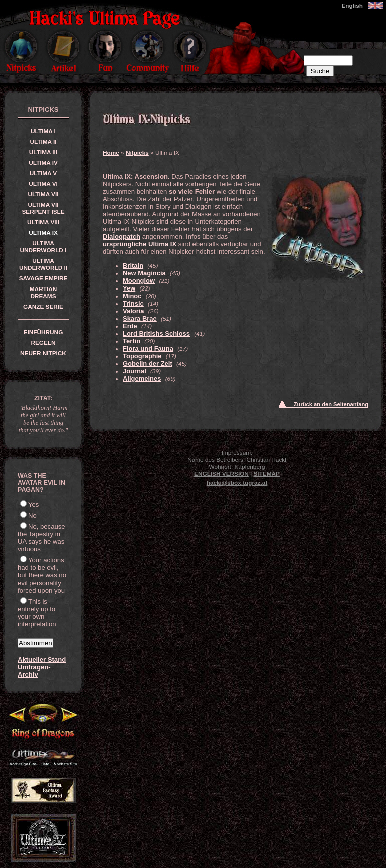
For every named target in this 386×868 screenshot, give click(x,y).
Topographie (142, 356)
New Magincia (144, 273)
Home (111, 153)
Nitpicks (137, 153)
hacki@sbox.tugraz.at (237, 483)
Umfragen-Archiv (34, 671)
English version (221, 474)
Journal (135, 371)
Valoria (134, 311)
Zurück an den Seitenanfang (331, 404)
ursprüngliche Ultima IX (140, 244)
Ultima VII (43, 194)
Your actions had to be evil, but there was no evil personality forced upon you (42, 575)
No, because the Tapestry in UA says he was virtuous (41, 538)
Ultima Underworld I (43, 247)
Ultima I (43, 131)
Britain (133, 266)
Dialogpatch (122, 237)
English (352, 6)
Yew (129, 288)
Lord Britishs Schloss (156, 333)
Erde (130, 326)
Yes (33, 505)
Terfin (132, 341)
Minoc (132, 296)
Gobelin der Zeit (148, 363)
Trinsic (133, 303)
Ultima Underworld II (43, 264)
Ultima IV (43, 163)
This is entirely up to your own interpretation (37, 613)
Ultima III (43, 152)
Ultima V (43, 173)
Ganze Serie (43, 307)
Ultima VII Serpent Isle (43, 208)
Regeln (43, 343)
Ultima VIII (43, 222)
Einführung (43, 332)
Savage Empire (43, 278)
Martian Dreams (43, 293)
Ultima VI (43, 184)
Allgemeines (142, 378)
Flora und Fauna (148, 348)
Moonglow (139, 281)
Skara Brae (140, 318)
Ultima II (43, 142)
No (32, 516)
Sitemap (267, 474)
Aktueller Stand (42, 659)
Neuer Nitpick (43, 353)
